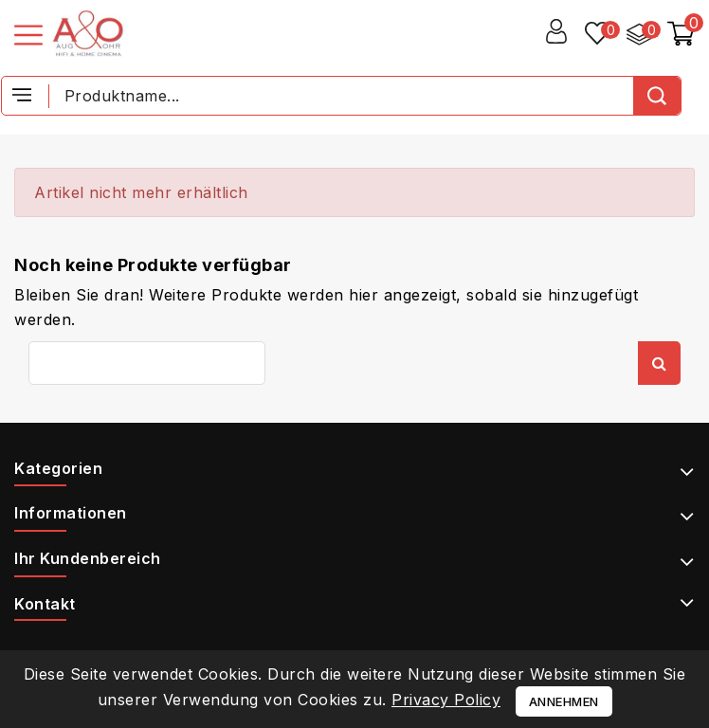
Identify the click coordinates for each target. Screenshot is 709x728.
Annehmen (564, 701)
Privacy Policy (446, 700)
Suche (659, 363)
